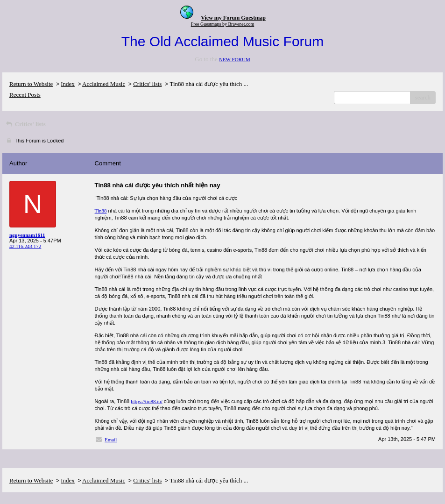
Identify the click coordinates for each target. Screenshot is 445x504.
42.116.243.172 (25, 246)
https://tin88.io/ (147, 401)
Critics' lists (147, 84)
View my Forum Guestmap (233, 18)
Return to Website (31, 84)
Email (111, 440)
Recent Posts (25, 95)
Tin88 (101, 211)
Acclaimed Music (104, 84)
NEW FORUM (235, 59)
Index (68, 84)
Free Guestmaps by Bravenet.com (223, 24)
